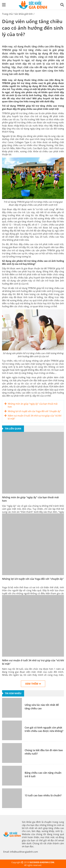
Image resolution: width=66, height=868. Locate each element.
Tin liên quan (13, 429)
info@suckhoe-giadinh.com (24, 852)
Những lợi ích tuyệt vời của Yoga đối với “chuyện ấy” (34, 411)
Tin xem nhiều (13, 693)
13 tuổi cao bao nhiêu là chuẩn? (43, 795)
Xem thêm (33, 684)
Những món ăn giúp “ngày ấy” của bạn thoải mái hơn (33, 405)
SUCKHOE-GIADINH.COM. (42, 862)
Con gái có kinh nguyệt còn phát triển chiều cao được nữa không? (44, 729)
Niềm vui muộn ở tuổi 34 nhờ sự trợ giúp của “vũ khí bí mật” (35, 417)
